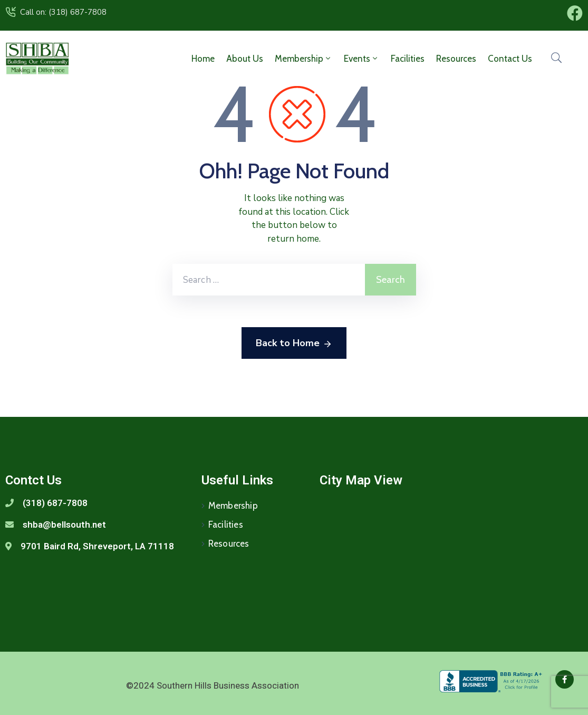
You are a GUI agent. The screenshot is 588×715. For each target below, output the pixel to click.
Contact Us (510, 59)
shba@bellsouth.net (64, 525)
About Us (245, 59)
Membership (303, 59)
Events (362, 59)
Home (203, 59)
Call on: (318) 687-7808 (63, 12)
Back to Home (294, 344)
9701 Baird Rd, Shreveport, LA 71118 (97, 546)
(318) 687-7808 (55, 503)
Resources (456, 59)
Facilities (408, 59)
